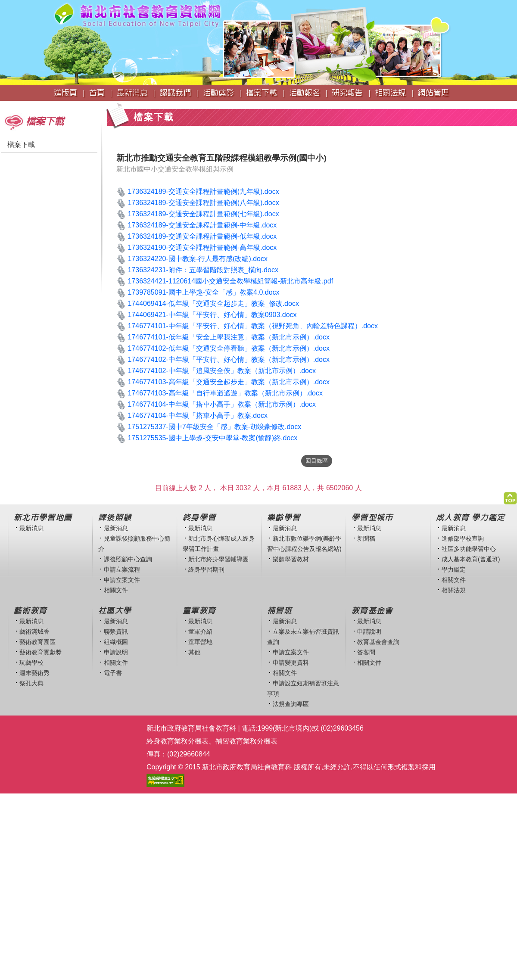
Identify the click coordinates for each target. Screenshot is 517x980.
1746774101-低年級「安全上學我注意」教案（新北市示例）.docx (229, 337)
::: (3, 105)
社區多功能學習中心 (469, 549)
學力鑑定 (454, 569)
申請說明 (116, 652)
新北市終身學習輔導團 (218, 559)
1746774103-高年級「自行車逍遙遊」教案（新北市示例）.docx (225, 393)
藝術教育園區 (37, 642)
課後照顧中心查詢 (128, 559)
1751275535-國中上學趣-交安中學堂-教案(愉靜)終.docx (212, 438)
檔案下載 (21, 145)
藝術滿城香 (34, 632)
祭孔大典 (31, 683)
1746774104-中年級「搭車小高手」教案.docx (198, 415)
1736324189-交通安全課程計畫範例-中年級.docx (202, 225)
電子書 (113, 673)
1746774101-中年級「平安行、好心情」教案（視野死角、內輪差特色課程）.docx (253, 326)
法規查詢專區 (291, 704)
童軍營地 (200, 642)
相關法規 (454, 590)
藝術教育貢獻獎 (40, 652)
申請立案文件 (122, 580)
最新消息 (31, 528)
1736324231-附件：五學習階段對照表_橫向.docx (203, 270)
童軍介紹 (200, 632)
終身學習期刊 (206, 569)
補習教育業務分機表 (246, 741)
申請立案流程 (122, 569)
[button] (510, 496)
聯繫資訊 (116, 632)
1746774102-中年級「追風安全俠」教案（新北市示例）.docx (222, 371)
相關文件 (116, 590)
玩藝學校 (31, 663)
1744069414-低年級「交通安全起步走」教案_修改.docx (213, 303)
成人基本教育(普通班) (471, 559)
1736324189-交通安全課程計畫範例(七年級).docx (203, 214)
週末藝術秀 (34, 673)
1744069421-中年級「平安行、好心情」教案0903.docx (212, 315)
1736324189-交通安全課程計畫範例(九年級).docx (203, 191)
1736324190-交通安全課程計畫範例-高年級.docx (202, 247)
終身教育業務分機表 (178, 741)
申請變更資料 (291, 663)
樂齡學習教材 (291, 559)
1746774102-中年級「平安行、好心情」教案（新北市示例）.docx (229, 359)
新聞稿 (366, 538)
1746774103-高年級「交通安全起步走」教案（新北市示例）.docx (229, 382)
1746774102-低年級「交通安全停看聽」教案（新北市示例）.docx (229, 348)
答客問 (366, 652)
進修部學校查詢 (463, 538)
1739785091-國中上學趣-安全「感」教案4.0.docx (203, 292)
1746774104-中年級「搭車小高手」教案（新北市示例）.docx (222, 404)
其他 (194, 652)
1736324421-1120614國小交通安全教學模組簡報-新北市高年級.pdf (230, 281)
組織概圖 (116, 642)
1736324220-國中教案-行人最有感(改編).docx (198, 259)
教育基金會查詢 (378, 642)
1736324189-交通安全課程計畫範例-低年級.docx (202, 236)
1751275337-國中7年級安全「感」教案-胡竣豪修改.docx (214, 427)
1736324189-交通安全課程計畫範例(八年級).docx (203, 203)
